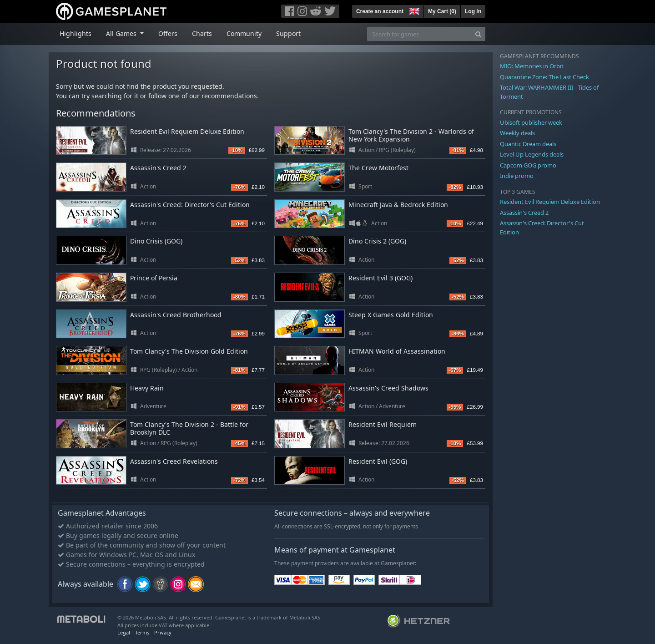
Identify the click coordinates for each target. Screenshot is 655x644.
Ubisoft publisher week (531, 122)
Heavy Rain (147, 388)
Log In (473, 11)
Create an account (380, 11)
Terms (142, 632)
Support (288, 33)
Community (244, 33)
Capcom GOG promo (528, 165)
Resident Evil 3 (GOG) (380, 278)
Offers (168, 33)
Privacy (163, 632)
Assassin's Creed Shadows (388, 388)
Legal (124, 632)
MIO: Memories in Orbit (532, 66)
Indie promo (517, 176)
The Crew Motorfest (378, 168)
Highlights (76, 33)
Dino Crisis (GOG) (156, 241)
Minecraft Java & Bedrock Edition (398, 205)
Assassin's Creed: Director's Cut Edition (190, 205)
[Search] (478, 34)
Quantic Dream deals (528, 144)
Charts (202, 33)
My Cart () (442, 11)
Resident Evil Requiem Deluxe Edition (187, 131)
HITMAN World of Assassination (397, 351)
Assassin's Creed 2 (158, 168)
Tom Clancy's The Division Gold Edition (189, 351)
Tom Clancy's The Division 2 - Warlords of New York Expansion (411, 135)
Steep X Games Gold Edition (391, 315)
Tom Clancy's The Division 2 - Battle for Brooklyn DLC (189, 428)
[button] (413, 10)
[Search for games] (419, 34)
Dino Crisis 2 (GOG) (377, 241)
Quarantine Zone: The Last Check (544, 77)
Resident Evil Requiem (383, 424)
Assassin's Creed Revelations (174, 461)
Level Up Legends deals (532, 154)
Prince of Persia (154, 278)
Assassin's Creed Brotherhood (176, 315)
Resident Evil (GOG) (378, 461)
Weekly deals (517, 133)
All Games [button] (122, 33)
